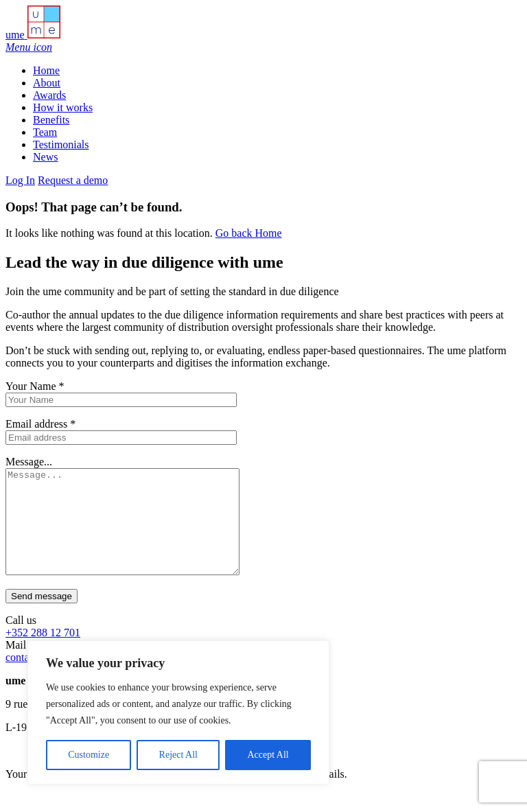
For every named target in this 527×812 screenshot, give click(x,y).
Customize (89, 755)
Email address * (40, 424)
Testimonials (61, 144)
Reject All (178, 755)
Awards (49, 95)
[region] (178, 712)
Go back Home (249, 233)
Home (46, 70)
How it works (63, 107)
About (47, 83)
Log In (20, 180)
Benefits (51, 120)
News (45, 157)
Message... (29, 462)
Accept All (268, 755)
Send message (42, 617)
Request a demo (73, 180)
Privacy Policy (240, 794)
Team (45, 132)
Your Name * (35, 386)
